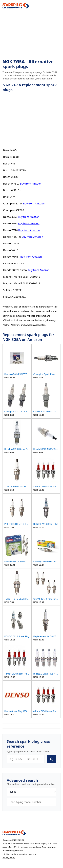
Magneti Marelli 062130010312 (22, 283)
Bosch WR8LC (11, 184)
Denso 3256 (10, 217)
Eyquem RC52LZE (14, 263)
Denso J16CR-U (12, 237)
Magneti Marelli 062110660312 (22, 277)
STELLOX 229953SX (15, 297)
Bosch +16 (9, 163)
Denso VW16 (11, 250)
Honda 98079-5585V (15, 270)
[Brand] (32, 792)
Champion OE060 (14, 210)
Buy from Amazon (31, 184)
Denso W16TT (11, 257)
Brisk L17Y (9, 197)
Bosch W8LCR (11, 177)
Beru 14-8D (10, 150)
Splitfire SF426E (12, 290)
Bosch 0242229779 (14, 170)
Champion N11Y (13, 203)
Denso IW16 (10, 230)
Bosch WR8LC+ (12, 190)
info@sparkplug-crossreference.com (19, 854)
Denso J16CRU (12, 243)
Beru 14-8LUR (11, 157)
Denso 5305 (10, 223)
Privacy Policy (9, 858)
